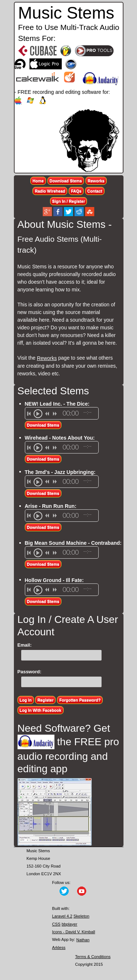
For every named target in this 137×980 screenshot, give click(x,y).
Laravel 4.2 (62, 916)
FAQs (76, 191)
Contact (95, 191)
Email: (25, 645)
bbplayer (70, 924)
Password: (30, 672)
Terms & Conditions (93, 957)
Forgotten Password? (80, 700)
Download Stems (66, 181)
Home (38, 181)
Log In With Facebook (41, 710)
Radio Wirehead (50, 191)
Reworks (96, 181)
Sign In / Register (69, 201)
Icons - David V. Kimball (74, 932)
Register (45, 700)
